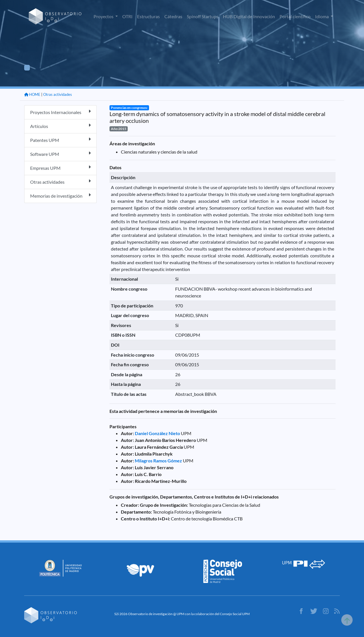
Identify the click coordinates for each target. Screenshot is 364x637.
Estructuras (148, 16)
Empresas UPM (60, 168)
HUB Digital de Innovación (249, 16)
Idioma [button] (322, 16)
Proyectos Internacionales (60, 112)
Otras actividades (58, 94)
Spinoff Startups (203, 16)
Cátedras (173, 16)
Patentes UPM (60, 140)
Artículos (60, 126)
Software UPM (60, 154)
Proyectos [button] (104, 16)
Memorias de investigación (60, 196)
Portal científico (295, 16)
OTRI (127, 16)
